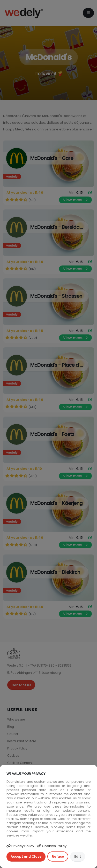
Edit (78, 857)
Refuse (58, 857)
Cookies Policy (52, 846)
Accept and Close (26, 857)
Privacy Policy (20, 846)
